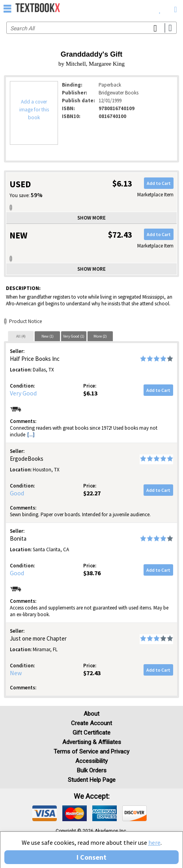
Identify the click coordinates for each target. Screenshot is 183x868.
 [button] (7, 8)
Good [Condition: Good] (17, 493)
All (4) (21, 336)
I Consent (91, 857)
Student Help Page (92, 780)
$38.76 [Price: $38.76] (92, 573)
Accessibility (91, 761)
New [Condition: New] (16, 673)
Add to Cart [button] (159, 183)
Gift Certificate (91, 733)
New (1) (48, 336)
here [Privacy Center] (154, 842)
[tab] (21, 336)
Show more (91, 218)
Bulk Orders (92, 770)
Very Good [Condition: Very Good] (23, 393)
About (91, 714)
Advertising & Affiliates (92, 742)
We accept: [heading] (92, 796)
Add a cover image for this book (34, 110)
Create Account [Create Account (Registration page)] (91, 723)
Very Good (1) (74, 336)
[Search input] (91, 28)
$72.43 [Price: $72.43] (92, 673)
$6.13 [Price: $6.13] (90, 393)
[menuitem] (160, 8)
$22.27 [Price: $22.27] (92, 493)
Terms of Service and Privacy (91, 752)
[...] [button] (31, 435)
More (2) (100, 336)
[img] (45, 813)
